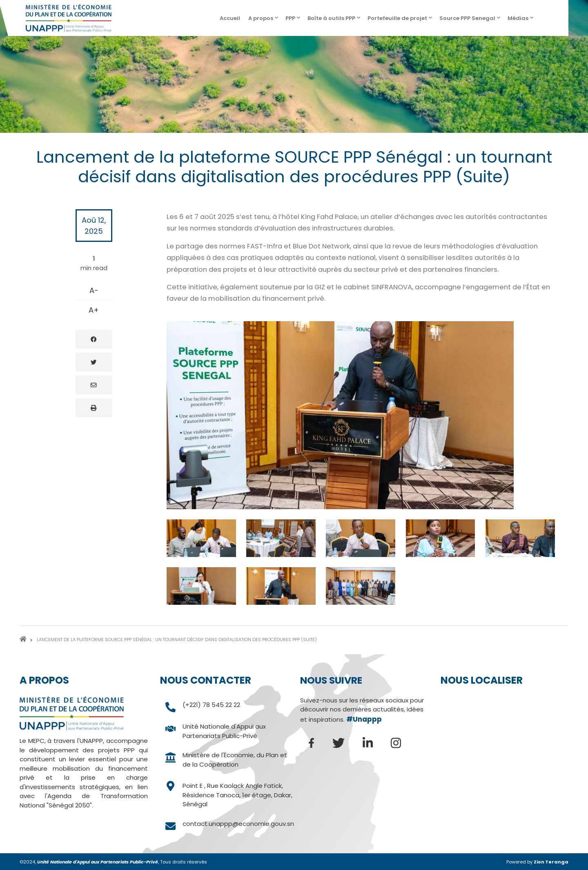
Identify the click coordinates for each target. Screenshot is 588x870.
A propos (264, 21)
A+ (94, 310)
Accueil (230, 18)
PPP (293, 21)
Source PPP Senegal (470, 21)
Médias (521, 21)
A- (94, 290)
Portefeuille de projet (400, 21)
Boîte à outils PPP (334, 21)
